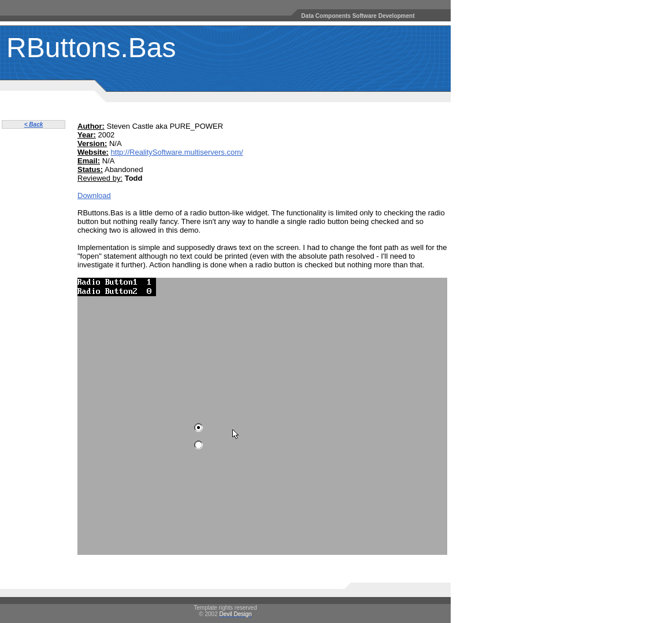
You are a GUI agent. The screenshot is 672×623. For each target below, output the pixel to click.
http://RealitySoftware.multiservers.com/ (177, 152)
